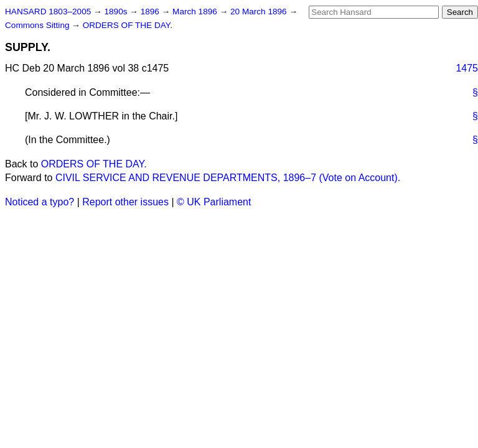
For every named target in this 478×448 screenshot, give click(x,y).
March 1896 (196, 12)
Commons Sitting (38, 25)
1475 (467, 68)
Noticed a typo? (40, 202)
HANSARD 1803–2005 (48, 12)
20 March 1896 (260, 12)
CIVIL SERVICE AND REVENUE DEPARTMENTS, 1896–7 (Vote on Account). (228, 178)
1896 (151, 12)
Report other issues (125, 202)
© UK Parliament (214, 202)
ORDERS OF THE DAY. (128, 25)
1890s (117, 12)
